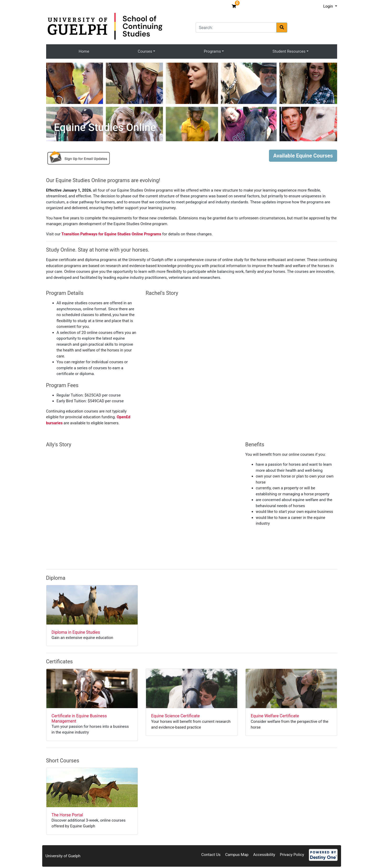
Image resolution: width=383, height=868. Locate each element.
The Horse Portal (67, 815)
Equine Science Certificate (176, 716)
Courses (145, 51)
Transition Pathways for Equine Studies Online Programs (111, 234)
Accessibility (264, 855)
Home (84, 51)
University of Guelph (63, 856)
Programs (212, 51)
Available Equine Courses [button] (303, 156)
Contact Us (211, 855)
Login (329, 6)
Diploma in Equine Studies (76, 632)
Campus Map (237, 855)
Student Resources (289, 51)
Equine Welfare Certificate (275, 716)
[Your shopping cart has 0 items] (234, 6)
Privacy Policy (292, 855)
